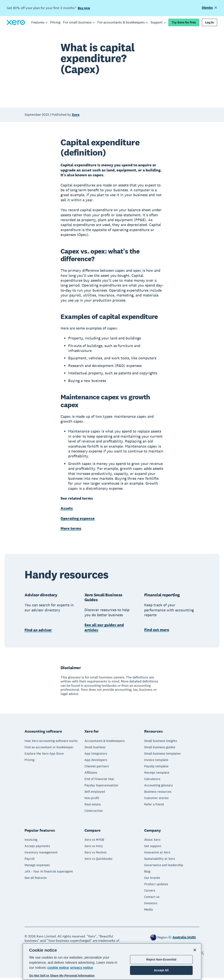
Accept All (161, 970)
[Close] (195, 950)
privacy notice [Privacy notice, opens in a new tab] (82, 968)
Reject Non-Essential (161, 959)
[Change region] (182, 940)
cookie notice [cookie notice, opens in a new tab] (58, 968)
